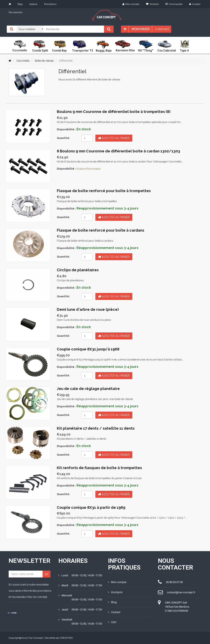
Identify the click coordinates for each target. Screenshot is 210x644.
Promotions (50, 4)
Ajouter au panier (114, 138)
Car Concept (36, 638)
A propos (115, 592)
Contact (195, 4)
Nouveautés (15, 12)
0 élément (162, 29)
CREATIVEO (66, 638)
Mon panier (141, 29)
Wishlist (152, 4)
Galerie (33, 4)
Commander (174, 4)
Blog (20, 4)
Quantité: (63, 138)
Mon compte (131, 4)
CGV (112, 622)
